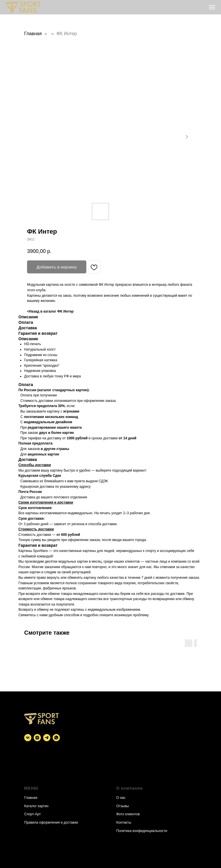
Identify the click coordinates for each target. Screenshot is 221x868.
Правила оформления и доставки (51, 822)
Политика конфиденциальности (142, 831)
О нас (121, 798)
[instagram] (37, 738)
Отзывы (123, 806)
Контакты (124, 822)
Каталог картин (36, 806)
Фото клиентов (128, 814)
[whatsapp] (56, 738)
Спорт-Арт (33, 814)
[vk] (28, 738)
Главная (33, 34)
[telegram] (47, 738)
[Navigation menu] (212, 7)
